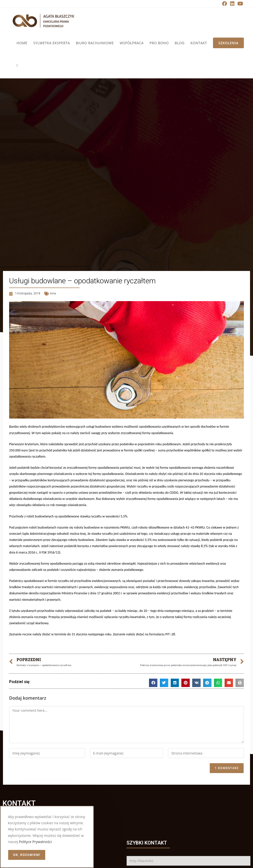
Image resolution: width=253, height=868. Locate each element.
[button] (153, 683)
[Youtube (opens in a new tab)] (240, 4)
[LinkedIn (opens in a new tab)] (232, 4)
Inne (53, 293)
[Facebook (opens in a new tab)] (225, 4)
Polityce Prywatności (35, 842)
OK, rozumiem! (27, 855)
